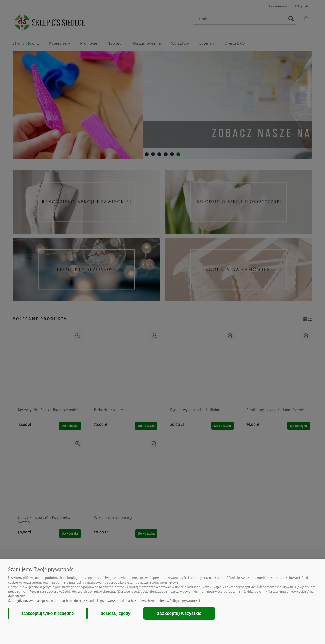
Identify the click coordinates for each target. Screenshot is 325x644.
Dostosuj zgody (115, 613)
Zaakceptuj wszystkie (180, 613)
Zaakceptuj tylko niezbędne (47, 613)
